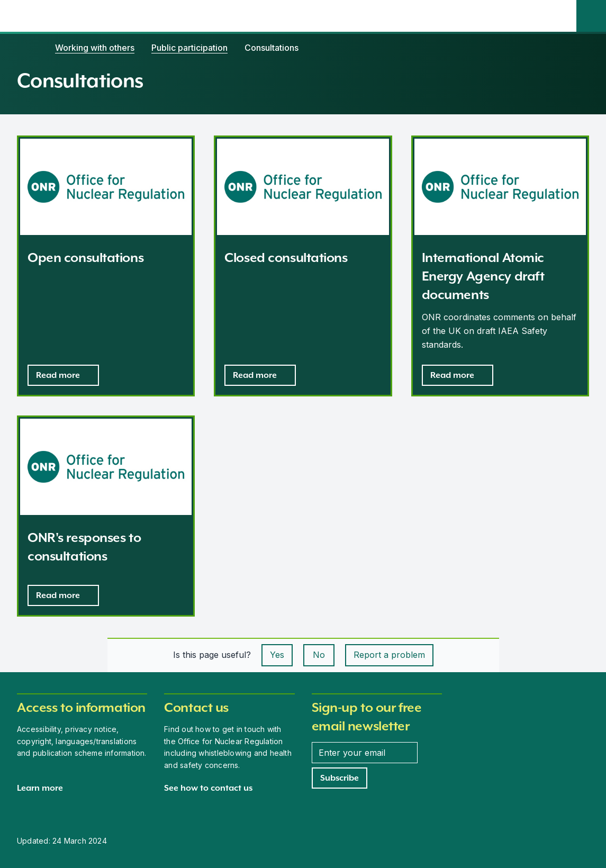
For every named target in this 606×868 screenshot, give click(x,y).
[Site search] (591, 16)
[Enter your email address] (365, 753)
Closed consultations (286, 257)
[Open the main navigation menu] (562, 16)
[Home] (28, 48)
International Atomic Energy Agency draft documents (483, 276)
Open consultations (85, 257)
